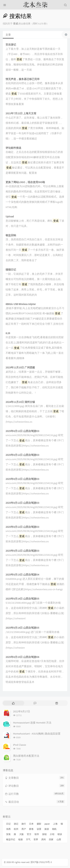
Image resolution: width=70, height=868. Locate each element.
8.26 (8, 333)
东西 (8, 829)
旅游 (47, 829)
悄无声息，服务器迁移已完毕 (23, 79)
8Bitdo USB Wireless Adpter (21, 304)
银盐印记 (11, 839)
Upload (10, 217)
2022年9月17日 (22, 711)
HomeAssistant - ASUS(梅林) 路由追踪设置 (37, 734)
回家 (51, 839)
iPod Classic (20, 745)
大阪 (21, 834)
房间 (43, 839)
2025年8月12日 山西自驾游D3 (22, 431)
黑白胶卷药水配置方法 (26, 756)
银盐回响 (11, 235)
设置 (39, 829)
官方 (29, 834)
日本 (31, 824)
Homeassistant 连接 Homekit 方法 (32, 723)
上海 (55, 824)
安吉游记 (11, 45)
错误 (60, 834)
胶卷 (31, 829)
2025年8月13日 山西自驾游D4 (22, 575)
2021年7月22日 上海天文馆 (21, 113)
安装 (8, 834)
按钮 (44, 834)
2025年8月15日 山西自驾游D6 (22, 657)
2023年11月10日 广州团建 (20, 368)
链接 (21, 839)
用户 (24, 829)
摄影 (39, 824)
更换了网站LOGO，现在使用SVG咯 (25, 182)
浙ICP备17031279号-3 (41, 862)
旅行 (24, 824)
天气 (28, 839)
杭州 (16, 829)
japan (47, 824)
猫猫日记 (11, 270)
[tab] (13, 703)
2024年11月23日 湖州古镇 (20, 402)
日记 (8, 824)
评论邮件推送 (13, 148)
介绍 (52, 834)
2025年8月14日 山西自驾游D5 (22, 599)
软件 (37, 834)
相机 (54, 829)
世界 (36, 839)
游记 (16, 824)
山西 (59, 839)
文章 (8, 35)
